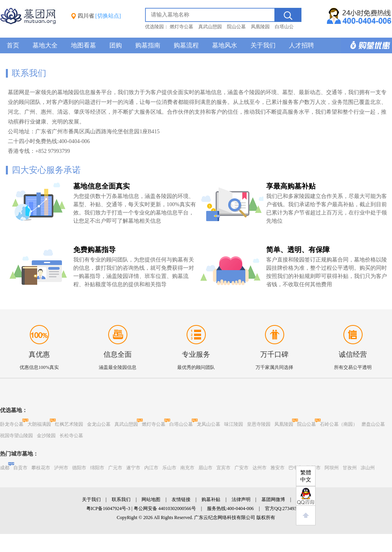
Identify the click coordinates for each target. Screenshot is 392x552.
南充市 (187, 468)
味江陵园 (234, 424)
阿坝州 (332, 468)
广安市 (241, 468)
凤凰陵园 (260, 27)
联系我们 (121, 499)
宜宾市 (223, 468)
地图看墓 (83, 45)
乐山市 (169, 468)
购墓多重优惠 (367, 45)
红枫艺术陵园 (69, 424)
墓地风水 (225, 45)
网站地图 (151, 499)
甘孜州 (350, 468)
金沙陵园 (46, 436)
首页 (13, 45)
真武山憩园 (210, 27)
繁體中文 (306, 476)
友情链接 (181, 499)
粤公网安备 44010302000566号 (165, 508)
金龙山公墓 (99, 424)
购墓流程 (186, 45)
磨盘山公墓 (373, 424)
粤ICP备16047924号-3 (108, 508)
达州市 (260, 468)
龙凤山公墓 (209, 424)
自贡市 (20, 468)
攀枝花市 (41, 468)
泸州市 (61, 468)
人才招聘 (301, 45)
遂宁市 (133, 468)
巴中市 (296, 468)
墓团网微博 (273, 499)
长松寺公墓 (71, 436)
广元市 (115, 468)
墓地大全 (45, 45)
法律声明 (241, 499)
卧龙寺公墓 (12, 424)
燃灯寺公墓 (181, 27)
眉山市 (205, 468)
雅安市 (278, 468)
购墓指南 (148, 45)
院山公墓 (236, 27)
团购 (116, 45)
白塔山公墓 (181, 424)
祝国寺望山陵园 (16, 436)
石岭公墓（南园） (339, 424)
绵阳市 (97, 468)
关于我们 (263, 45)
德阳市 (79, 468)
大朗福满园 (39, 424)
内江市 (151, 468)
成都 (5, 468)
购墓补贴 (211, 499)
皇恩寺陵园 (259, 424)
